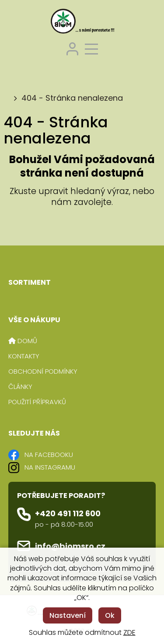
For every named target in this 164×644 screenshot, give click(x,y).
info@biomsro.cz (70, 546)
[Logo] (82, 22)
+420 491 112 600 (68, 513)
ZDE (129, 632)
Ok (110, 615)
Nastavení (68, 615)
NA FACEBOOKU (49, 455)
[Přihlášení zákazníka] (72, 48)
